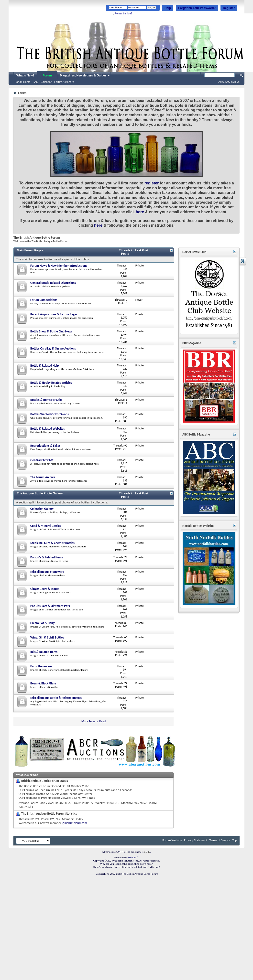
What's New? (25, 75)
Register (229, 8)
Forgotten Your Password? (197, 8)
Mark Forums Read (94, 721)
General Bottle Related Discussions (53, 283)
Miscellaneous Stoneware (47, 572)
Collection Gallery (42, 509)
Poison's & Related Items (47, 557)
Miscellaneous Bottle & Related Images (56, 698)
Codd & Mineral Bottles (46, 526)
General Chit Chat (42, 460)
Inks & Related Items (44, 652)
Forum (47, 75)
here (140, 212)
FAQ (35, 82)
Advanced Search (229, 82)
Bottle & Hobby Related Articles (51, 383)
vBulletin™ (133, 857)
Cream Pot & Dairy (43, 623)
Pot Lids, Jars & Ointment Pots (50, 606)
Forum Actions (63, 82)
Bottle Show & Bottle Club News (51, 331)
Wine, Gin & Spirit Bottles (47, 637)
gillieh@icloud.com (75, 823)
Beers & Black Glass (43, 683)
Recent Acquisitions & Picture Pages (54, 314)
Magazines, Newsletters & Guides (83, 75)
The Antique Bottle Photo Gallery (40, 493)
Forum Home (22, 82)
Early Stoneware (41, 666)
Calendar (46, 82)
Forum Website (172, 840)
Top (235, 840)
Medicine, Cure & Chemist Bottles (52, 543)
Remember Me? (121, 14)
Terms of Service (220, 840)
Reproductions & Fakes (45, 446)
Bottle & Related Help (44, 366)
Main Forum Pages (30, 250)
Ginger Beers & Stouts (45, 589)
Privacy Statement (196, 840)
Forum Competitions (44, 300)
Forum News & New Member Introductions (59, 266)
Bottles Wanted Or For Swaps (49, 414)
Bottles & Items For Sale (46, 400)
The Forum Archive (43, 477)
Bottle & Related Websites (48, 429)
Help (168, 8)
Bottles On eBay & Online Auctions (53, 348)
